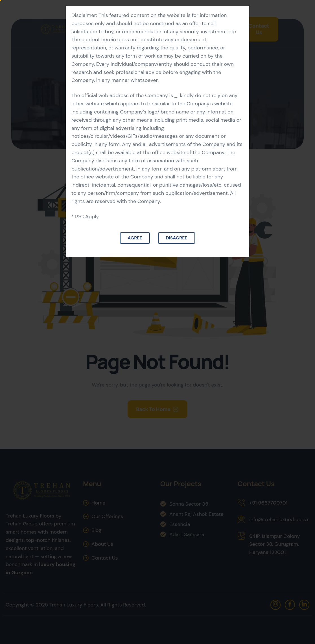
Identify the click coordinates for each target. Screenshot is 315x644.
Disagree (176, 238)
